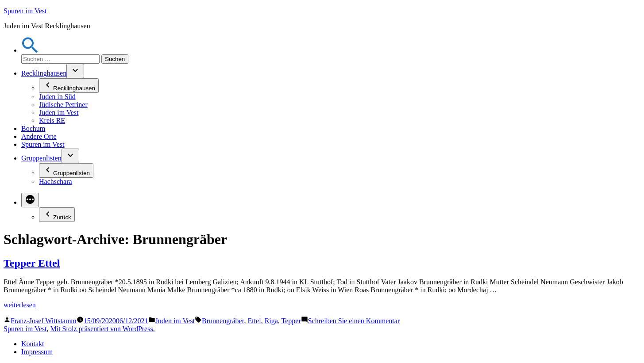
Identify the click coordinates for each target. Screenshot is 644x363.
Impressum (37, 352)
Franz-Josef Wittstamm (44, 321)
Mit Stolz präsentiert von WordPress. (102, 329)
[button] (30, 50)
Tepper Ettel (32, 263)
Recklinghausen (44, 73)
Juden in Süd (57, 97)
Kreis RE (52, 120)
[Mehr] (30, 200)
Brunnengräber (223, 321)
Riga (271, 321)
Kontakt (33, 344)
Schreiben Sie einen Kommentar (354, 321)
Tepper (291, 321)
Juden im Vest (59, 113)
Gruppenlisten (41, 158)
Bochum (33, 128)
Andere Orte (39, 136)
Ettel (254, 321)
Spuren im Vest (25, 11)
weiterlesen (20, 305)
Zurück (57, 215)
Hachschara (56, 181)
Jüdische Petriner (63, 105)
